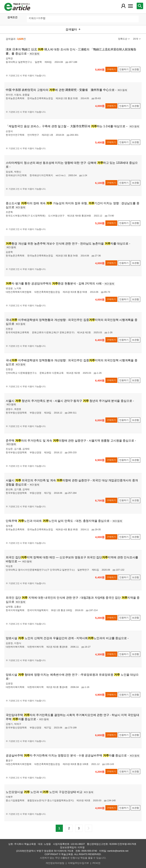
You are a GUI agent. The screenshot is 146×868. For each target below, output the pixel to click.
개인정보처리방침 (55, 863)
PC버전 (97, 863)
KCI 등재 (35, 54)
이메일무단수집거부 (78, 863)
